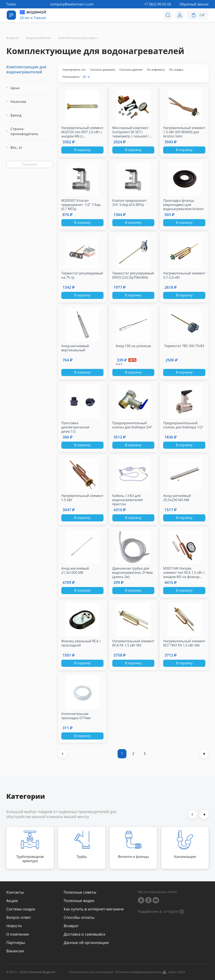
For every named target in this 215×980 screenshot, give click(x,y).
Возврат (71, 926)
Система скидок (21, 909)
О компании (18, 934)
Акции (12, 901)
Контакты (15, 892)
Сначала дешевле (103, 70)
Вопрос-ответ (19, 917)
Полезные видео (79, 901)
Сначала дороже (131, 70)
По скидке (176, 70)
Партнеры (16, 943)
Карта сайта (174, 972)
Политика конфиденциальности (138, 972)
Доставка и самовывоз (84, 934)
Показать (30, 164)
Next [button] (204, 815)
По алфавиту (156, 70)
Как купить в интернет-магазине (94, 909)
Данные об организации (86, 943)
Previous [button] (192, 815)
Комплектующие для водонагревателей (26, 69)
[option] (30, 848)
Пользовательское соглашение (91, 972)
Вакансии (15, 951)
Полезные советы (80, 892)
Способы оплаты (79, 917)
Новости (14, 926)
